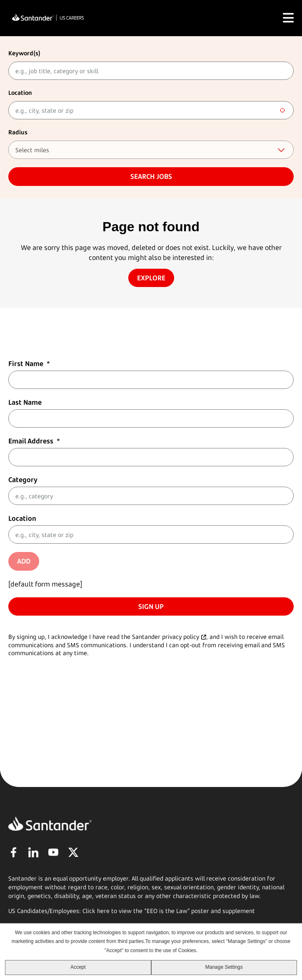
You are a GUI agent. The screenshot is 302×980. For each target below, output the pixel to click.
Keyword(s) (24, 53)
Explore (151, 278)
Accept (78, 967)
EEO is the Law (167, 911)
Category (23, 480)
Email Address (34, 441)
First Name (29, 364)
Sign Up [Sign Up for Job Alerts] (151, 606)
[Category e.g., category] (151, 496)
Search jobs (151, 176)
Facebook (13, 852)
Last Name (25, 402)
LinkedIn (33, 852)
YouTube (53, 852)
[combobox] (151, 110)
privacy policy (181, 637)
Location (20, 93)
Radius (18, 132)
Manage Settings (224, 967)
